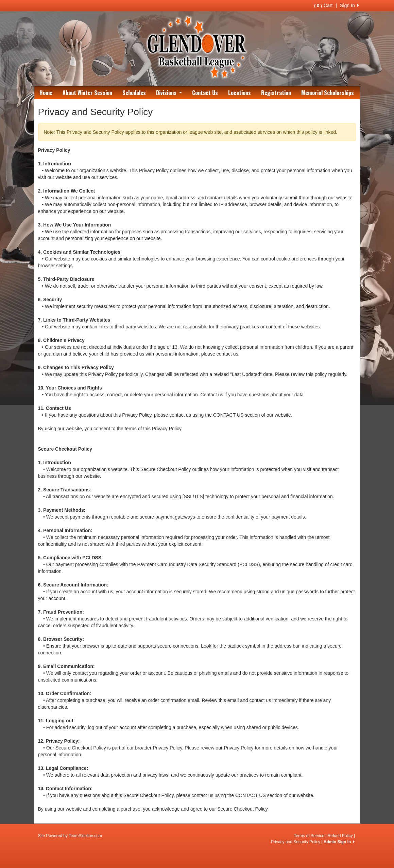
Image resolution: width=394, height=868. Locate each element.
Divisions (169, 93)
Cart (323, 5)
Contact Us (205, 93)
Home (46, 93)
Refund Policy (340, 836)
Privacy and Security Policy (296, 842)
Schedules (134, 93)
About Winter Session (87, 93)
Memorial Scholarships (328, 93)
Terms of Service (309, 836)
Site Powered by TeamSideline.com (70, 836)
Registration (276, 93)
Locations (239, 93)
